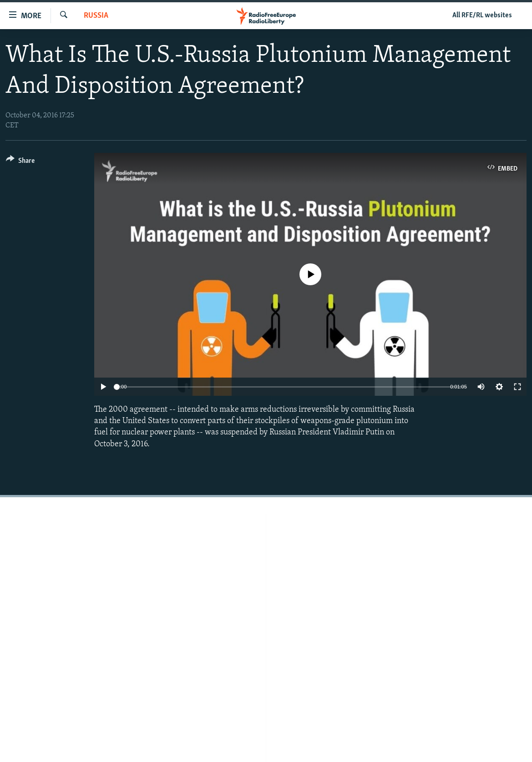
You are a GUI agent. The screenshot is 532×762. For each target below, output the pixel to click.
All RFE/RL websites (482, 15)
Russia (96, 16)
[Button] (20, 162)
